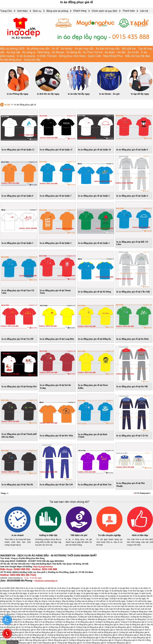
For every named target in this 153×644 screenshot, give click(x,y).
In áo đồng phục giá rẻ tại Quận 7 (56, 196)
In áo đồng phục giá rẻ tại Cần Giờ (56, 485)
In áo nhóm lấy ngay (100, 591)
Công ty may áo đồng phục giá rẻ (90, 627)
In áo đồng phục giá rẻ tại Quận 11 (56, 150)
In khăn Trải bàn (47, 56)
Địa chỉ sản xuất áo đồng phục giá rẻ (40, 632)
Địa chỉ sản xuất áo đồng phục (117, 617)
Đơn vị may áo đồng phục (117, 614)
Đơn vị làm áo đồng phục (76, 619)
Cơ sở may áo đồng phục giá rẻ (34, 627)
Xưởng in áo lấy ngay (118, 599)
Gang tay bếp (32, 60)
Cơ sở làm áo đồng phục (33, 619)
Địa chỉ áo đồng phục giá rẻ (82, 635)
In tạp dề (113, 588)
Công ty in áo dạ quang (42, 599)
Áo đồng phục (49, 612)
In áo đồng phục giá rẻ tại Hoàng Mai (19, 387)
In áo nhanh (18, 535)
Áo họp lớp (13, 52)
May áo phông (68, 601)
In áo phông (39, 588)
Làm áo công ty (55, 601)
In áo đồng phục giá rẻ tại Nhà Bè (17, 485)
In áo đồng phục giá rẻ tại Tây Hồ (17, 339)
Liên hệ (144, 11)
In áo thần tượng (47, 596)
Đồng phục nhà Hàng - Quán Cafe (80, 56)
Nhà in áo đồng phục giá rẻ (82, 625)
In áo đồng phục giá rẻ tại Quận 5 (94, 196)
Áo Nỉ (55, 49)
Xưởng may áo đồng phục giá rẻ (62, 627)
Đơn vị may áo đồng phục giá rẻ (133, 625)
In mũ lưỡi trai (100, 601)
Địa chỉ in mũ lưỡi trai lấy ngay (87, 604)
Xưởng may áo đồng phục (95, 614)
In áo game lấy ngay (90, 593)
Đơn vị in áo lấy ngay (137, 599)
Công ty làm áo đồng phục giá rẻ (118, 627)
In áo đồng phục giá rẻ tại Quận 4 (132, 196)
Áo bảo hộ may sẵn (108, 49)
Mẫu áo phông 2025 (12, 49)
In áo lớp (134, 588)
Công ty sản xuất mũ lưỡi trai (74, 606)
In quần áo (32, 593)
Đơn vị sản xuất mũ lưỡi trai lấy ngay (115, 609)
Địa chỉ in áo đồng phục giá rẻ (32, 625)
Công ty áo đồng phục (65, 612)
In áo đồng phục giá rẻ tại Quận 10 (94, 150)
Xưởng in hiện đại (48, 535)
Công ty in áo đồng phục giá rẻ (134, 622)
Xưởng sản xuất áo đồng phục (91, 617)
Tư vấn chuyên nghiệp (109, 535)
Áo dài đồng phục (11, 60)
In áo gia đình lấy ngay (17, 593)
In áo (7, 105)
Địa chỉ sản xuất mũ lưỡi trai (99, 606)
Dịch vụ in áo (16, 591)
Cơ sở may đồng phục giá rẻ (89, 638)
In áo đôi (105, 588)
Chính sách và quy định (104, 11)
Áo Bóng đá (74, 52)
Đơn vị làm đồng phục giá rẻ (45, 643)
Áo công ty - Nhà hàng (36, 52)
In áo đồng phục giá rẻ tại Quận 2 (56, 243)
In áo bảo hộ (95, 588)
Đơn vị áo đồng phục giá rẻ (106, 635)
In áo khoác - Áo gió (109, 94)
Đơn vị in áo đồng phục (45, 622)
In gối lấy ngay (74, 593)
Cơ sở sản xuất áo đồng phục (39, 617)
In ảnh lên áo (51, 588)
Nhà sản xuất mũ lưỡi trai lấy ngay (22, 609)
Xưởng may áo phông (84, 601)
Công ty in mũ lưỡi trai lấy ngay (113, 604)
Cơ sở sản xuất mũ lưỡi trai (123, 606)
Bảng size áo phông (57, 11)
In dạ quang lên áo (124, 596)
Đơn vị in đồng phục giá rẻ (21, 643)
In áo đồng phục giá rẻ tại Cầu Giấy (133, 292)
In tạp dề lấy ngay (140, 94)
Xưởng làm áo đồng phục (141, 617)
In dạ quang (111, 596)
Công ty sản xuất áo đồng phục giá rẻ (72, 632)
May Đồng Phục (113, 56)
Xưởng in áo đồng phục (65, 622)
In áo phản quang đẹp (64, 596)
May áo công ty (41, 601)
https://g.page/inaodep (43, 567)
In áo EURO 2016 (7, 588)
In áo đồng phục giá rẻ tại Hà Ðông (94, 292)
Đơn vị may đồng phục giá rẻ (139, 638)
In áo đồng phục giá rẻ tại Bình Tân (95, 485)
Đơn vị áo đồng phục (102, 612)
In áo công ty (28, 601)
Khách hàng (80, 11)
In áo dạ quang (26, 56)
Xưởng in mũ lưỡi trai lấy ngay (139, 601)
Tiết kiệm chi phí (79, 535)
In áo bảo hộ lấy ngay (79, 94)
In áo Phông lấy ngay (18, 94)
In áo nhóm (143, 588)
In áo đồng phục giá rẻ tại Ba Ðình (132, 339)
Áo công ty (17, 601)
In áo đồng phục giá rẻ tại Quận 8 (17, 196)
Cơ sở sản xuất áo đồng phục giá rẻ (103, 632)
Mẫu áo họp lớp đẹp (138, 56)
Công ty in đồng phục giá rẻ (126, 640)
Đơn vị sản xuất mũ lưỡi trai (26, 606)
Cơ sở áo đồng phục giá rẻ (35, 635)
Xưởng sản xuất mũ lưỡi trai (50, 606)
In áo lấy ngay (36, 578)
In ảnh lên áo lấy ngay (48, 94)
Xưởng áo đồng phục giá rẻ (59, 635)
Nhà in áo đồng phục (116, 619)
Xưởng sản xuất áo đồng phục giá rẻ (134, 632)
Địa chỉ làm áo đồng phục (55, 619)
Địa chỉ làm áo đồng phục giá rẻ (77, 630)
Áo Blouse (58, 52)
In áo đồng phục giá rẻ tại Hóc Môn (56, 436)
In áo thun (61, 588)
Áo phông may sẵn (38, 49)
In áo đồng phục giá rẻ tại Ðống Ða (94, 339)
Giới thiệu (22, 11)
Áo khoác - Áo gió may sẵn (77, 49)
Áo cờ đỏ (133, 52)
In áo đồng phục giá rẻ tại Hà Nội (132, 387)
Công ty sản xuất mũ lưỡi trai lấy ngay (27, 612)
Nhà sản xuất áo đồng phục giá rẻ (130, 630)
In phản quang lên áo (83, 596)
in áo (26, 578)
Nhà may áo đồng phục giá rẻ (106, 625)
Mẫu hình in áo (22, 588)
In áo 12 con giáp (32, 596)
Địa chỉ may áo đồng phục (72, 614)
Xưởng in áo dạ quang (23, 599)
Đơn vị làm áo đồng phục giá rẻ (50, 630)
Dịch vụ (37, 11)
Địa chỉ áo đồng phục (120, 612)
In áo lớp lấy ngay (83, 591)
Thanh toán (129, 11)
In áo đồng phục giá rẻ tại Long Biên (57, 339)
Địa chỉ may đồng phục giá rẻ (114, 638)
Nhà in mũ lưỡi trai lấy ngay (62, 604)
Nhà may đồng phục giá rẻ (36, 640)
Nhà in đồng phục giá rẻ (58, 640)
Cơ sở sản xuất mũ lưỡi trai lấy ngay (84, 609)
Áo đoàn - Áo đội (115, 52)
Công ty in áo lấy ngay (81, 599)
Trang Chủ (6, 11)
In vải (51, 593)
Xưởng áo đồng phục (139, 612)
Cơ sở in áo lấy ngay (100, 599)
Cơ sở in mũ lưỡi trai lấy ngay (12, 604)
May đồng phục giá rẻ (41, 638)
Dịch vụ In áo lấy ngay (14, 596)
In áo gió (85, 588)
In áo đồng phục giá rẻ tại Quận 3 (17, 243)
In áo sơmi (51, 591)
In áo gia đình (124, 588)
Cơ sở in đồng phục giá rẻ (103, 640)
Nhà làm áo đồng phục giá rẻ (103, 630)
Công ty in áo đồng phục (136, 619)
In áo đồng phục (74, 588)
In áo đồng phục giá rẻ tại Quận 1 (94, 243)
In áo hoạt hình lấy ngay (128, 593)
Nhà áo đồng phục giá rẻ (129, 635)
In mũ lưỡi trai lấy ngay (116, 601)
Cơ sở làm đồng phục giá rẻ (94, 643)
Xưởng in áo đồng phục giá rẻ (108, 622)
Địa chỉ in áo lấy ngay (62, 599)
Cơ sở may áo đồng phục (50, 614)
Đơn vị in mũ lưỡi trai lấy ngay (37, 604)
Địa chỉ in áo (40, 591)
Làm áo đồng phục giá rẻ (21, 638)
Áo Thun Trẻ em (93, 52)
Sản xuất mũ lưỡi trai (136, 604)
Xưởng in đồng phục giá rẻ (80, 640)
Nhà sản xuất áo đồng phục (140, 614)
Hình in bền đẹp (140, 535)
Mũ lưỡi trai (129, 49)
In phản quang (98, 596)
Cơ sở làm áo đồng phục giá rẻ (23, 630)
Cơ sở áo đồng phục (84, 612)
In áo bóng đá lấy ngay (66, 591)
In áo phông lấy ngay (118, 591)
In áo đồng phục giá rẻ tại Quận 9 (132, 150)
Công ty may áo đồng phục (28, 614)
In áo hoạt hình (61, 593)
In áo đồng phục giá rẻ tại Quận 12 (18, 150)
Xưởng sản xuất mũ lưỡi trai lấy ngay (53, 609)
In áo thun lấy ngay (136, 591)
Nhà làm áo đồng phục (97, 619)
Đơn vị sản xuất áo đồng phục (65, 617)
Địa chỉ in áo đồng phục (24, 622)
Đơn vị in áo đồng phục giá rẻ (57, 625)
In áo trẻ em (43, 593)
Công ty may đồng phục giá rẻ (64, 638)
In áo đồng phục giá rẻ (85, 622)
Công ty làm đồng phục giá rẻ (70, 643)
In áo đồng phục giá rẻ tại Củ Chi (132, 436)
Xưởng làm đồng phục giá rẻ (119, 643)
